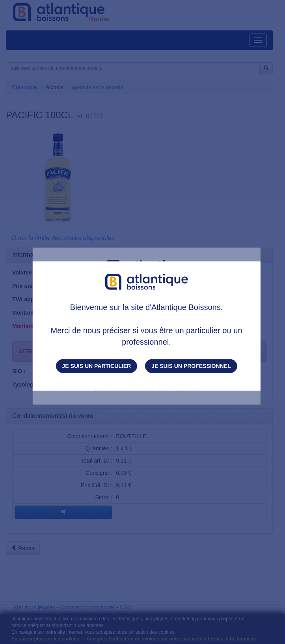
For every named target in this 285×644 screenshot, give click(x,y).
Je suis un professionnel (191, 366)
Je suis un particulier (96, 366)
